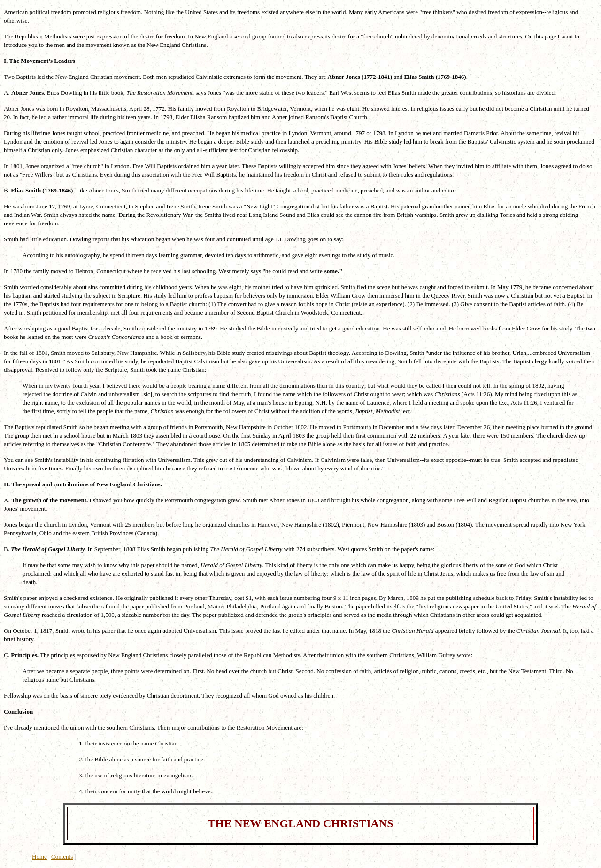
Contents (62, 856)
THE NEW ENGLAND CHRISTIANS (301, 823)
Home (39, 856)
